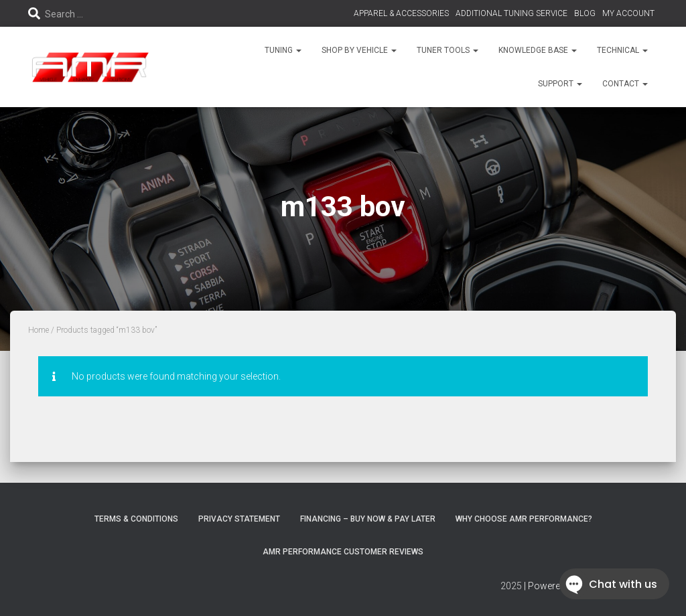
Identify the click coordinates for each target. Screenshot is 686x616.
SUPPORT (560, 84)
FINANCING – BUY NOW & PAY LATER (368, 519)
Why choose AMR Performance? (524, 519)
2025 (511, 586)
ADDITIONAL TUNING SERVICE (511, 13)
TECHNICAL (622, 50)
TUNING (283, 50)
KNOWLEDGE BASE (538, 50)
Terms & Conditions (136, 519)
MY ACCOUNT (628, 13)
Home (39, 330)
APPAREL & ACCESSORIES (401, 13)
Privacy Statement (239, 519)
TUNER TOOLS (448, 50)
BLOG (585, 13)
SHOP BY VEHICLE (359, 50)
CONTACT (625, 84)
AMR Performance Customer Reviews (343, 552)
